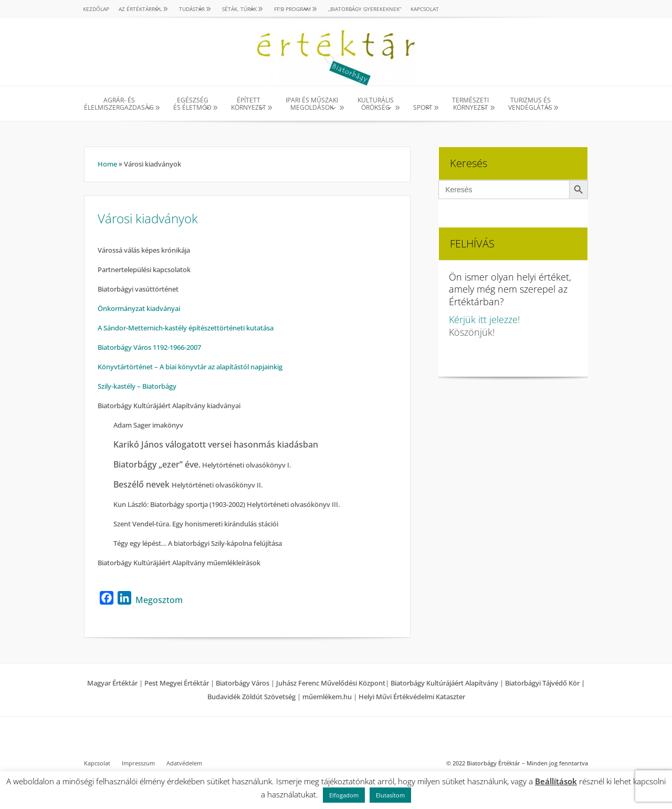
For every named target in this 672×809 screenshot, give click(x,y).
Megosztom (159, 600)
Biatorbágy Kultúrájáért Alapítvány (444, 683)
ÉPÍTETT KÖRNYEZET (249, 104)
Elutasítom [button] (390, 795)
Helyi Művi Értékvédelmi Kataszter (412, 697)
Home (107, 164)
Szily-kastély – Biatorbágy (137, 386)
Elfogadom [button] (344, 795)
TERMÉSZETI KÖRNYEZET (470, 104)
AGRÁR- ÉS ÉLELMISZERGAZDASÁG (119, 104)
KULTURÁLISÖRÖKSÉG (376, 104)
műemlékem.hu (327, 697)
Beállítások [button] (556, 781)
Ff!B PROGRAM (292, 9)
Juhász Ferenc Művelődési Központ (331, 683)
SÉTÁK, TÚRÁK (239, 9)
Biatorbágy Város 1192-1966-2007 (149, 347)
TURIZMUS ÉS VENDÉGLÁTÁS (530, 104)
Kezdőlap (96, 9)
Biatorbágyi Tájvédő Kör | (545, 683)
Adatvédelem (184, 763)
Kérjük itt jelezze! (484, 319)
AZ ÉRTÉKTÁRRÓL (140, 9)
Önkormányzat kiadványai (139, 308)
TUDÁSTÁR (192, 9)
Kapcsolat (425, 9)
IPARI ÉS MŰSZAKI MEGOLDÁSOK (312, 104)
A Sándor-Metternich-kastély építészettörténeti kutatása (186, 328)
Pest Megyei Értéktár (177, 683)
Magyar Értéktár (112, 683)
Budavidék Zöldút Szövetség (252, 697)
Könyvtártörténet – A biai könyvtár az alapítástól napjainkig (190, 367)
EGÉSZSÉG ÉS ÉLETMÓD (192, 104)
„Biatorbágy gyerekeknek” (365, 9)
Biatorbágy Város (243, 683)
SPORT (423, 107)
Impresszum (138, 763)
